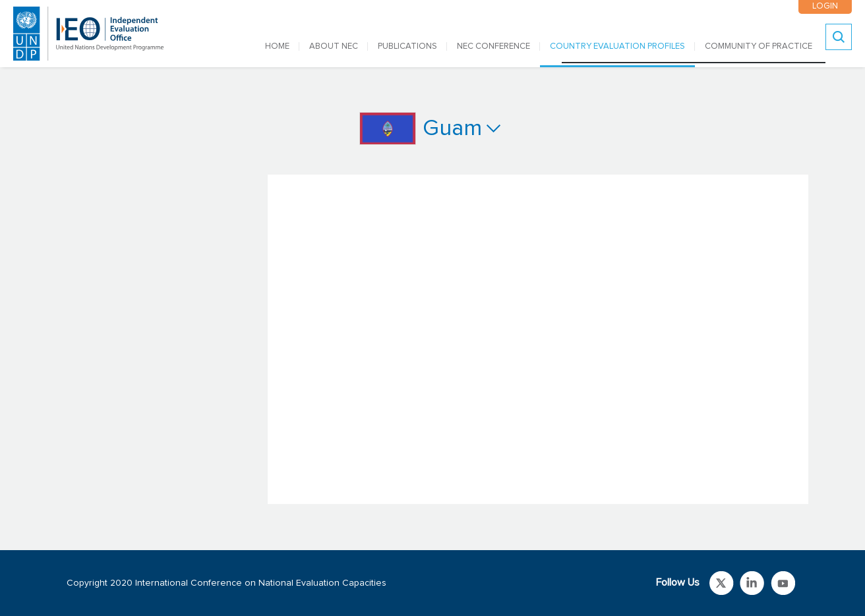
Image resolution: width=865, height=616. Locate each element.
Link (722, 583)
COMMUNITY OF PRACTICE (759, 46)
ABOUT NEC (334, 46)
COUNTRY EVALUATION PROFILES (617, 46)
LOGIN (825, 6)
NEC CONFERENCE (493, 46)
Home (277, 46)
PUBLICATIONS (407, 46)
